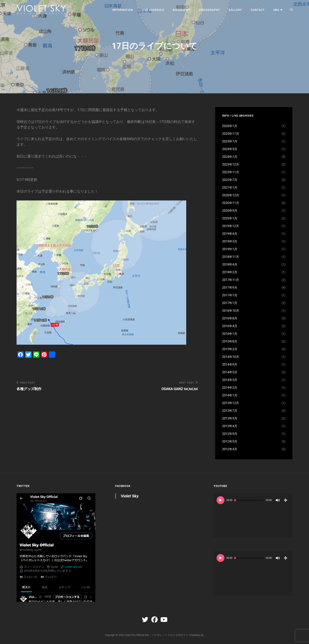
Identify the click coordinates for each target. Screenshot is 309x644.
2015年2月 (230, 349)
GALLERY (235, 10)
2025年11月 (231, 134)
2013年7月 (230, 411)
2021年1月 (230, 188)
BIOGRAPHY (181, 10)
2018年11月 (231, 257)
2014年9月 (230, 365)
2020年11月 (231, 203)
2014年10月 (231, 357)
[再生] (221, 500)
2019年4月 (230, 234)
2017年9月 (230, 288)
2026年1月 (230, 126)
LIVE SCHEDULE (153, 10)
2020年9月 (230, 211)
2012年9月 (230, 434)
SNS (276, 10)
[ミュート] (278, 500)
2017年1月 (230, 303)
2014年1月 (230, 395)
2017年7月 (230, 295)
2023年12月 (231, 164)
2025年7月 (230, 141)
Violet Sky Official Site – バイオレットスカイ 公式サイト (156, 635)
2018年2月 (230, 272)
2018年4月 (230, 264)
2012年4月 (230, 449)
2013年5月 (230, 418)
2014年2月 (230, 388)
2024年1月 (230, 157)
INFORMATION (123, 10)
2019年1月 (230, 249)
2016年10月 (231, 311)
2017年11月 (231, 280)
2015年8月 (230, 341)
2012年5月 (230, 441)
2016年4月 (230, 326)
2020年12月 (231, 195)
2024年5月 (230, 149)
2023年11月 (231, 172)
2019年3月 (230, 241)
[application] (253, 515)
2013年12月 (231, 403)
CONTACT (258, 10)
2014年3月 (230, 380)
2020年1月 (230, 218)
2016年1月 (230, 334)
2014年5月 (230, 372)
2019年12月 (231, 226)
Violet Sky (130, 496)
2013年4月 (230, 426)
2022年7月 (230, 180)
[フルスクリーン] (286, 500)
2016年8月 (230, 318)
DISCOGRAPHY (209, 10)
